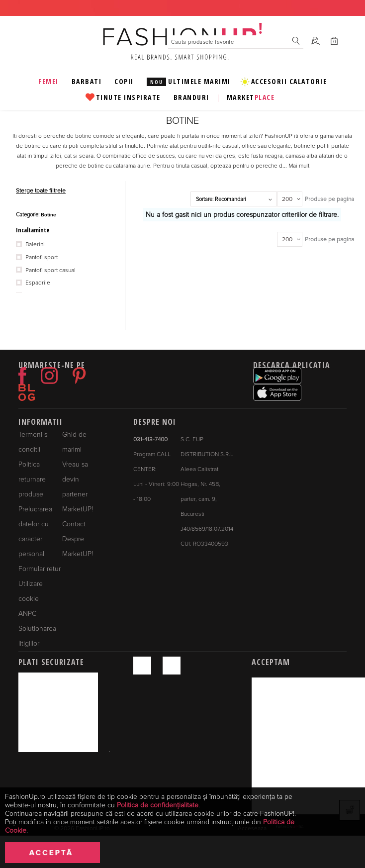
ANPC (27, 614)
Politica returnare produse (32, 479)
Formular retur (40, 569)
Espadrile (33, 283)
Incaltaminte (33, 230)
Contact (74, 524)
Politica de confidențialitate (158, 805)
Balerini (30, 245)
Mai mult (299, 166)
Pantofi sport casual (46, 271)
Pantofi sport (37, 258)
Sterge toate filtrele (41, 191)
